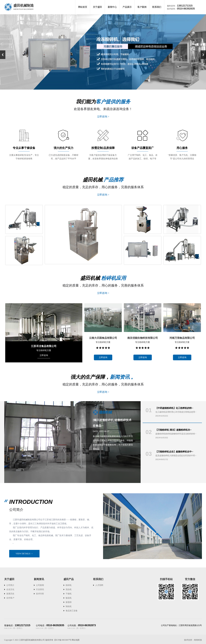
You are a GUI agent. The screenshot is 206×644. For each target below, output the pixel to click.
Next (203, 55)
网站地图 (76, 640)
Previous (3, 55)
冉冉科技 (198, 640)
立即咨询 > (103, 117)
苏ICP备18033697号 (63, 640)
